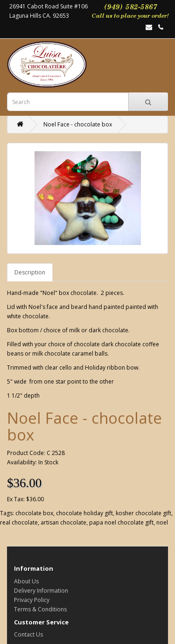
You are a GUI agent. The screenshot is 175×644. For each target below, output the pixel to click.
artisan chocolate (63, 522)
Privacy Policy (32, 600)
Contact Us (28, 634)
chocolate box (34, 513)
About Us (26, 581)
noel (162, 522)
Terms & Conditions (40, 609)
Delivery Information (41, 591)
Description (30, 272)
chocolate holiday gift (84, 513)
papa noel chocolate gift (121, 522)
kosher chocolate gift (143, 513)
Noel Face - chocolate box (78, 124)
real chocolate (19, 522)
